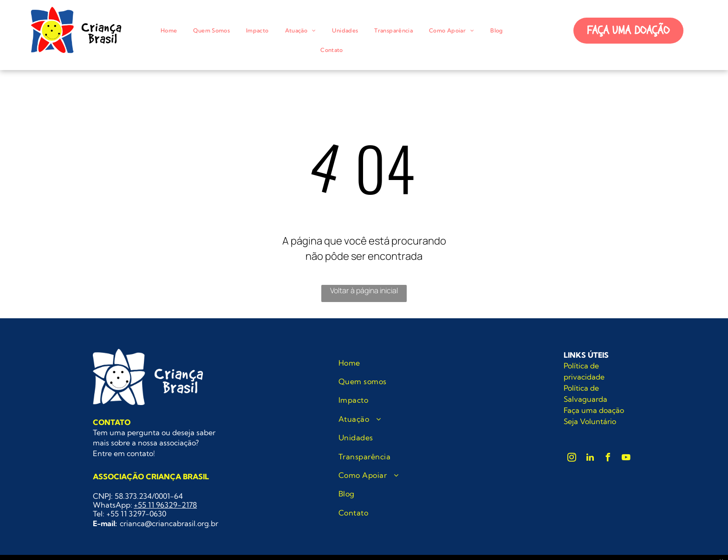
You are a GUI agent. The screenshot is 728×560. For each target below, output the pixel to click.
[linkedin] (590, 459)
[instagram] (572, 459)
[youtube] (626, 459)
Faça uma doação (594, 410)
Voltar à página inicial (364, 290)
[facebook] (608, 459)
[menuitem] (172, 31)
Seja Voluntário (590, 421)
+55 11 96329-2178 (165, 505)
